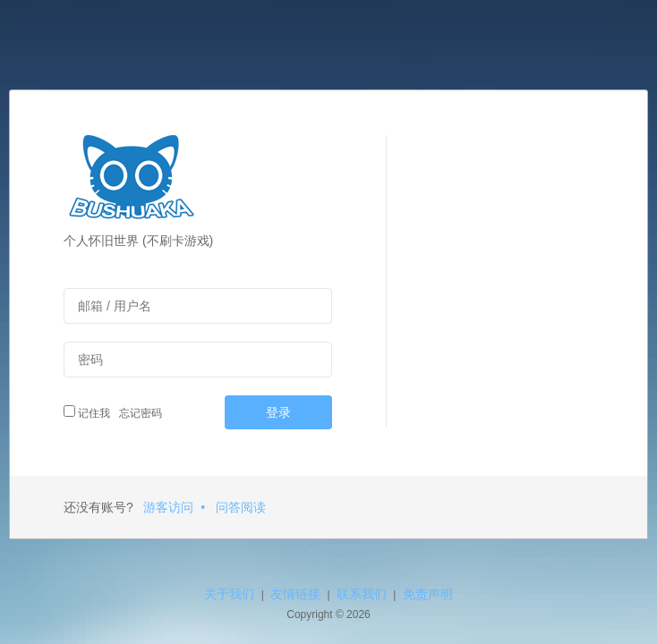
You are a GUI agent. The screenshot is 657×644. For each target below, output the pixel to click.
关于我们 (229, 594)
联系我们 (362, 594)
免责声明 (428, 594)
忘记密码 (138, 413)
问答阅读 (241, 507)
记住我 (87, 412)
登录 (278, 412)
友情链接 (295, 594)
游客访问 (168, 507)
